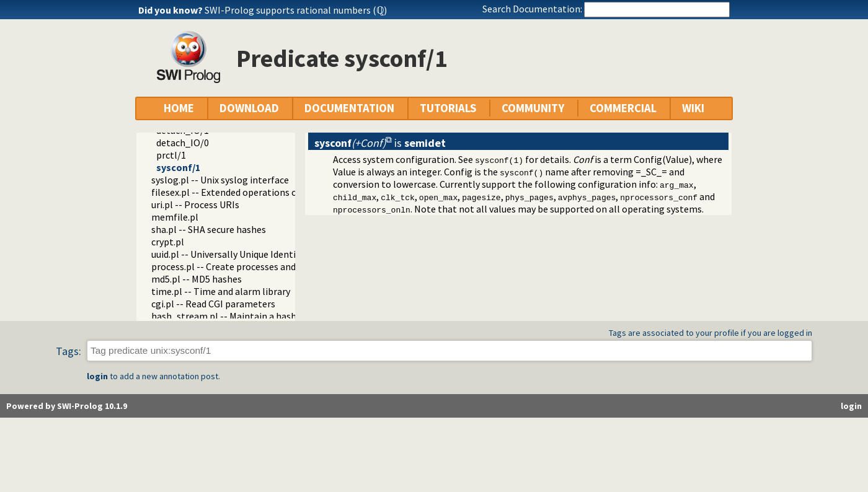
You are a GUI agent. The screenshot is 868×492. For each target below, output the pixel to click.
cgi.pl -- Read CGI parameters (213, 304)
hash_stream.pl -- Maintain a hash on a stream (250, 316)
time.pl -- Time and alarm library (221, 291)
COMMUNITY (533, 108)
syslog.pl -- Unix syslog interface (220, 180)
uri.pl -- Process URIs (195, 204)
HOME (179, 108)
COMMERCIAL (623, 108)
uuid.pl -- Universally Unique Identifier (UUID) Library (262, 254)
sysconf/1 (178, 167)
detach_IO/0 (183, 143)
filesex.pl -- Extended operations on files (237, 192)
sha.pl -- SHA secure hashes (209, 229)
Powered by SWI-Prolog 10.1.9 (67, 406)
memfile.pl (175, 217)
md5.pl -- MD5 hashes (197, 279)
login (97, 376)
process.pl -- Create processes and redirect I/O (249, 266)
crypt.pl (168, 242)
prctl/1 (171, 155)
